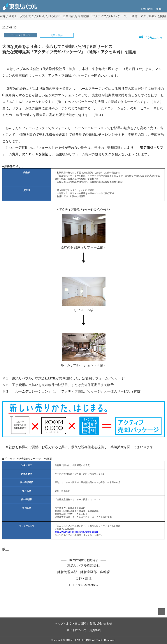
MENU (159, 9)
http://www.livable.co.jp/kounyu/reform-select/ (77, 532)
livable (20, 6)
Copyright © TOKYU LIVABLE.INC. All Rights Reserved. (83, 640)
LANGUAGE (148, 9)
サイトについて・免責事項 (84, 630)
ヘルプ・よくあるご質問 (70, 624)
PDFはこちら (154, 38)
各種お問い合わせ (101, 624)
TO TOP (162, 612)
